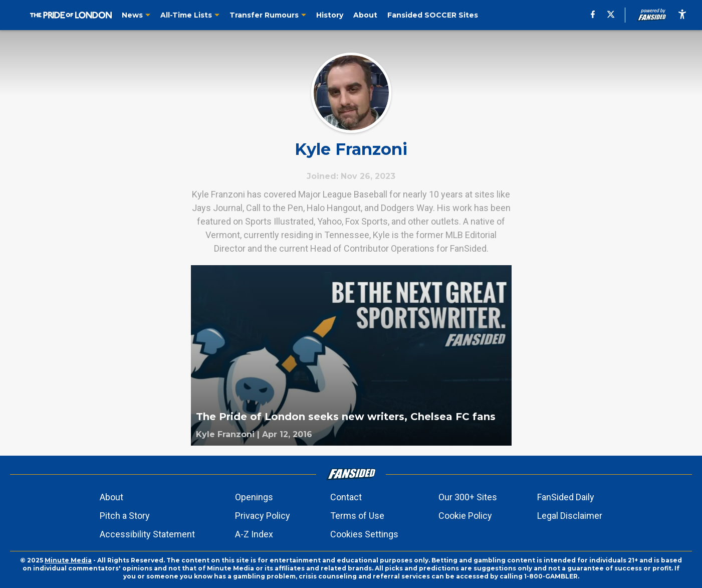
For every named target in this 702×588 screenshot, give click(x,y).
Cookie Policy (465, 516)
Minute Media (68, 560)
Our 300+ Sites (468, 497)
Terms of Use (357, 516)
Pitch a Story (125, 516)
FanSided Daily (566, 497)
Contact (346, 497)
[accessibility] (682, 15)
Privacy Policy (263, 516)
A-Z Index (254, 534)
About (111, 497)
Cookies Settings (364, 534)
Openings (254, 497)
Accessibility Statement (147, 534)
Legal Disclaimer (570, 516)
